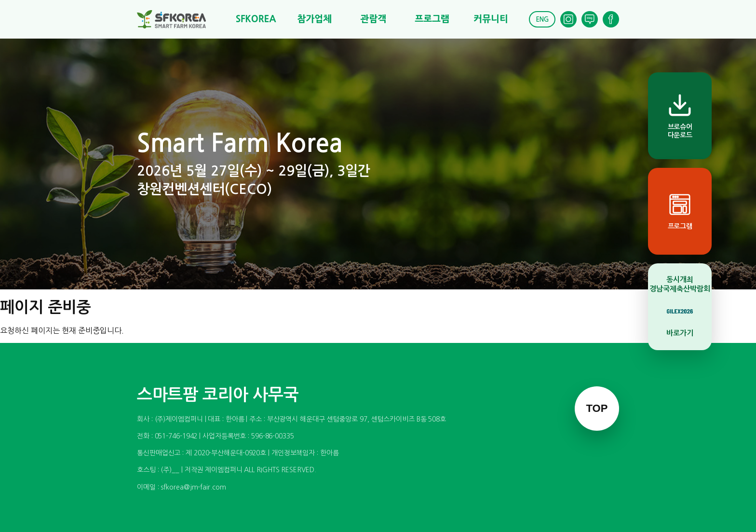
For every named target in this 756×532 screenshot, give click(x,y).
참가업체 (315, 19)
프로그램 (432, 19)
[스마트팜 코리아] (177, 19)
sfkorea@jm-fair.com (193, 487)
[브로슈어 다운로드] (680, 116)
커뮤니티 (491, 19)
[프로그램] (680, 211)
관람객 (373, 19)
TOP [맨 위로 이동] (597, 408)
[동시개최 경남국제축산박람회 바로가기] (680, 307)
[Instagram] (568, 19)
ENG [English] (542, 20)
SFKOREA (256, 19)
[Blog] (590, 19)
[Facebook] (611, 19)
